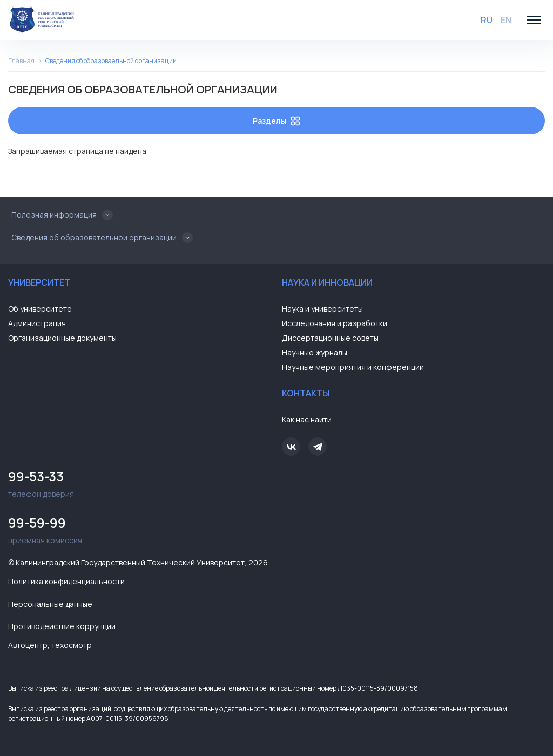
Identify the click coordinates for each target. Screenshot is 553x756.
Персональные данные (50, 604)
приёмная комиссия (140, 529)
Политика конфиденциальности (66, 581)
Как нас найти (307, 419)
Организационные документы (62, 338)
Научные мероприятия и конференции (353, 367)
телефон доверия (140, 483)
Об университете (40, 309)
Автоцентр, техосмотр (50, 645)
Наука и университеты (322, 309)
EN (506, 20)
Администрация (37, 323)
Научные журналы (315, 352)
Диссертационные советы (330, 338)
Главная (21, 61)
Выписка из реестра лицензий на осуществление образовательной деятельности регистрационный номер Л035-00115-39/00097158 (213, 688)
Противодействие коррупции (62, 626)
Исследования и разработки (335, 323)
